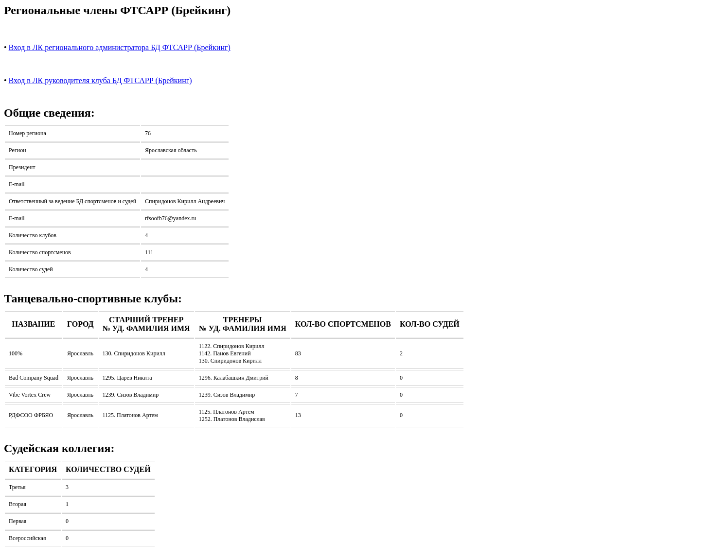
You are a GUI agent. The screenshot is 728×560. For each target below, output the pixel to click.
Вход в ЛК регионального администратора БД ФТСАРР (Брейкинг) (120, 47)
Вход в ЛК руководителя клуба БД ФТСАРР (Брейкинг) (100, 80)
